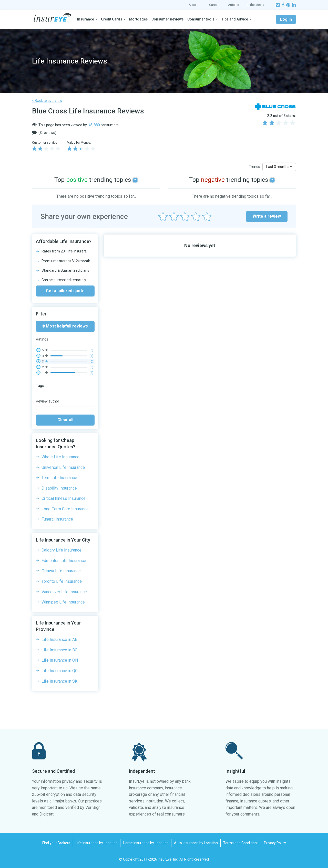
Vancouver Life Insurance (64, 592)
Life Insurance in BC (59, 650)
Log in (286, 19)
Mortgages (139, 19)
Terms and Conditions (241, 843)
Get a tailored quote (65, 291)
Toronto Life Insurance (62, 581)
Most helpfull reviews (65, 326)
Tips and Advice (235, 19)
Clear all (65, 420)
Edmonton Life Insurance (64, 561)
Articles (234, 5)
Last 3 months (279, 167)
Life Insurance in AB (59, 639)
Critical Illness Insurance (64, 498)
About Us (195, 5)
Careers (215, 5)
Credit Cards (112, 19)
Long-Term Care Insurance (65, 509)
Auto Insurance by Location (196, 843)
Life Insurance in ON (60, 660)
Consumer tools (201, 19)
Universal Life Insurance (63, 467)
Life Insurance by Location (97, 843)
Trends (254, 167)
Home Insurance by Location (146, 843)
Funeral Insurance (57, 519)
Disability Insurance (59, 488)
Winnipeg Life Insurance (63, 602)
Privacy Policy (275, 843)
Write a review (267, 216)
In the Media (255, 5)
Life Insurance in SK (59, 681)
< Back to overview (47, 101)
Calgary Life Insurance (61, 550)
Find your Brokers (56, 843)
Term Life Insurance (59, 478)
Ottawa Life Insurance (61, 571)
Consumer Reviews (168, 19)
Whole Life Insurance (60, 457)
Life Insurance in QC (60, 671)
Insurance (86, 19)
